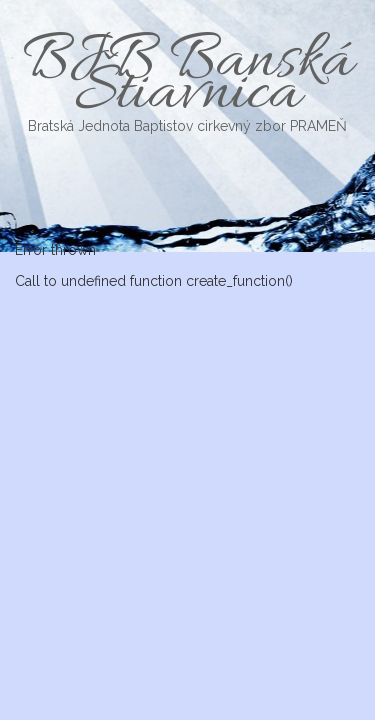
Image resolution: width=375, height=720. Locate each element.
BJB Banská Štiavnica (187, 79)
